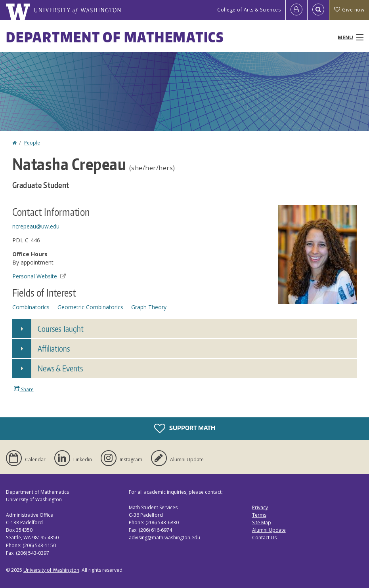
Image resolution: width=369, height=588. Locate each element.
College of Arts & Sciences (249, 10)
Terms (259, 515)
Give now (349, 10)
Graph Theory (149, 307)
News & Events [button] (60, 368)
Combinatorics (31, 307)
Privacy (260, 507)
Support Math (185, 428)
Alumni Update (269, 530)
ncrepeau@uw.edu (36, 226)
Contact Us (264, 538)
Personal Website (39, 276)
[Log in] (296, 10)
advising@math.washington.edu (164, 538)
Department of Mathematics (115, 37)
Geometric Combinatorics (90, 307)
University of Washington (51, 570)
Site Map (262, 522)
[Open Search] (318, 10)
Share (24, 389)
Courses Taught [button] (61, 329)
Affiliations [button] (54, 348)
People (32, 143)
